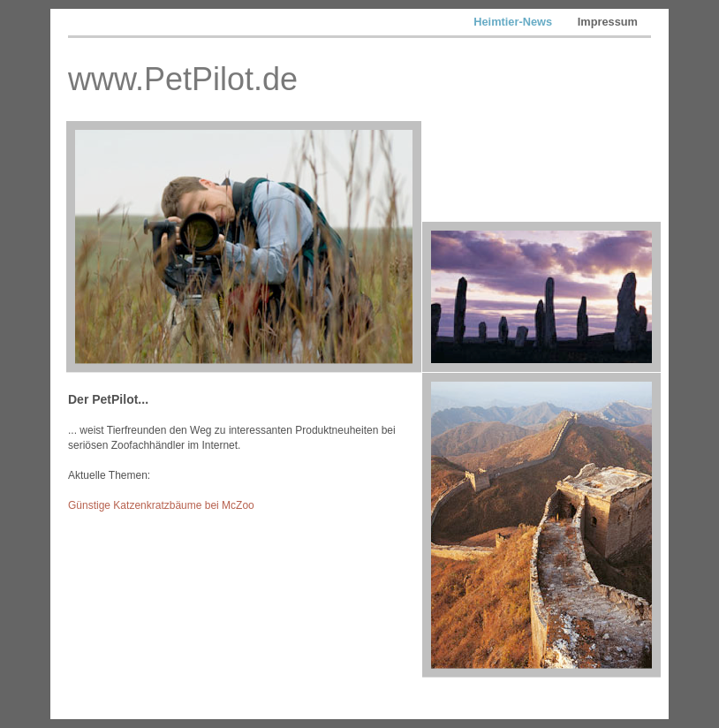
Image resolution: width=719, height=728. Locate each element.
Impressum (608, 22)
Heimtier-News (514, 22)
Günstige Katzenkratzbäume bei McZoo (161, 505)
